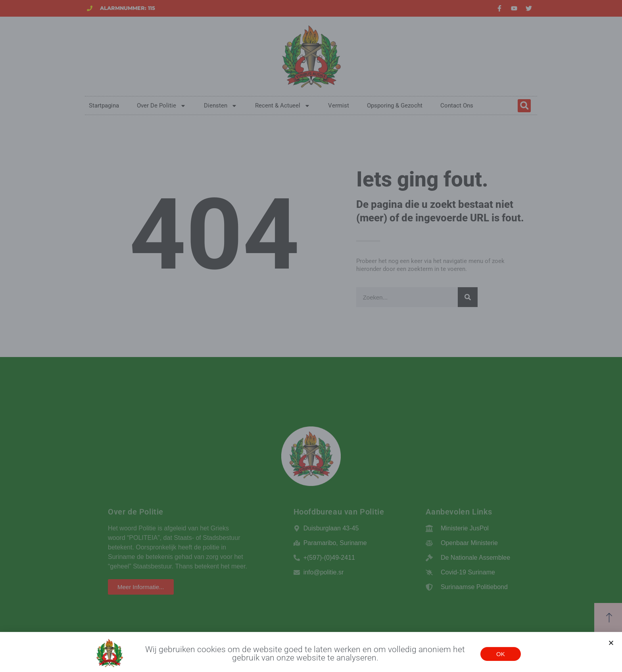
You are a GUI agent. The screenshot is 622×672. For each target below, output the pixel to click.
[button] (611, 647)
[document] (311, 336)
